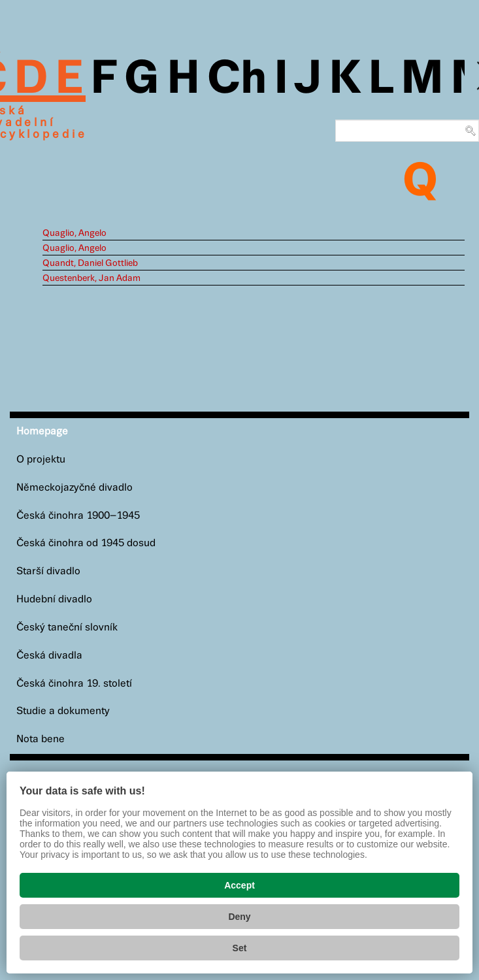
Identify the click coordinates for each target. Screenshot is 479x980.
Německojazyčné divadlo (74, 488)
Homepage (42, 432)
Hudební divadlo (54, 599)
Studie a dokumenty (63, 711)
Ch (237, 80)
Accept (239, 885)
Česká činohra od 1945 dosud (86, 543)
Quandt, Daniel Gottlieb (90, 263)
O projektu (41, 460)
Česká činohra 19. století (74, 684)
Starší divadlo (48, 571)
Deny (239, 917)
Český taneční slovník (67, 628)
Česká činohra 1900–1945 (78, 516)
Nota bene (41, 739)
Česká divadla (49, 656)
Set (240, 948)
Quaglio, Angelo (74, 233)
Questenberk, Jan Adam (91, 278)
